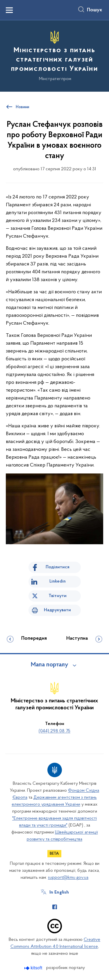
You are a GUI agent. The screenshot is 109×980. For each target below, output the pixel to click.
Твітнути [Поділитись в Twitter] (58, 596)
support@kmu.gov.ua (68, 878)
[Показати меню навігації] (9, 10)
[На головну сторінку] (54, 55)
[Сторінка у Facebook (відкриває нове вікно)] (55, 907)
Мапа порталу (50, 665)
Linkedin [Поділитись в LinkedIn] (58, 581)
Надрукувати (57, 610)
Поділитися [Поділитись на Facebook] (58, 567)
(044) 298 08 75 (54, 731)
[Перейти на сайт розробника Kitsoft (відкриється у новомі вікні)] (34, 968)
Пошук (95, 10)
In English (59, 892)
